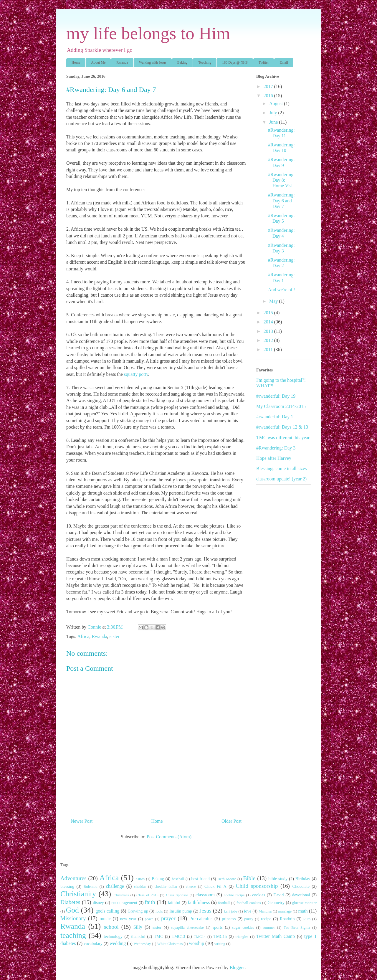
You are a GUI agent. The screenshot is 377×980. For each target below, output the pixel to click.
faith (150, 902)
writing (220, 944)
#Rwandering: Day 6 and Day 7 (281, 200)
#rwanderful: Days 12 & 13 (282, 427)
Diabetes (70, 902)
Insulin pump (181, 911)
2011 (269, 349)
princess (229, 919)
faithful (174, 903)
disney (98, 903)
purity (249, 919)
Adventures (73, 878)
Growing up (138, 911)
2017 (269, 86)
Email (284, 62)
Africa (83, 636)
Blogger (237, 967)
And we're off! (282, 290)
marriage (285, 911)
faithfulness (199, 902)
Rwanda (122, 62)
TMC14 (200, 937)
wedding (118, 943)
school (111, 927)
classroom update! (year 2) (281, 479)
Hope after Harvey (274, 458)
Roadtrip (287, 919)
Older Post (232, 821)
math (303, 911)
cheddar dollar (166, 887)
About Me (98, 62)
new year (128, 919)
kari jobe (231, 911)
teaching (73, 935)
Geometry (276, 903)
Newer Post (82, 821)
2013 (269, 331)
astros (140, 879)
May (274, 301)
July (274, 113)
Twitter (264, 62)
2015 (269, 313)
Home (76, 62)
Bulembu (91, 887)
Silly (138, 927)
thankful (138, 936)
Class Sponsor (177, 895)
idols (159, 911)
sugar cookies (243, 928)
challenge (115, 886)
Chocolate (301, 886)
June (274, 122)
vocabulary (93, 943)
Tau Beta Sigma (297, 928)
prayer (168, 918)
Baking (182, 62)
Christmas (121, 895)
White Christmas (170, 944)
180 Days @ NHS (235, 62)
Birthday (303, 879)
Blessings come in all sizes (282, 468)
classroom (205, 895)
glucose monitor (305, 903)
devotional (301, 895)
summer (269, 928)
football (224, 903)
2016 (269, 96)
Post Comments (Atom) (169, 837)
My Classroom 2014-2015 (281, 406)
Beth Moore (227, 879)
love (248, 911)
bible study (278, 879)
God (72, 910)
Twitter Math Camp (276, 936)
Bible (249, 878)
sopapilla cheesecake (187, 928)
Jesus (205, 911)
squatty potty (136, 374)
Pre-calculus (201, 919)
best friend (200, 879)
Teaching (205, 62)
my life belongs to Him (148, 33)
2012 (269, 340)
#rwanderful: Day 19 (276, 396)
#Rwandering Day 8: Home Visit (281, 180)
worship (196, 943)
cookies (259, 895)
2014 (269, 322)
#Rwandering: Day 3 (276, 448)
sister (115, 636)
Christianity (78, 894)
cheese (191, 887)
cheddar (140, 887)
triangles (242, 937)
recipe (266, 919)
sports (217, 927)
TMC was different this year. (283, 438)
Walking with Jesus (153, 62)
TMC (159, 936)
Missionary (73, 918)
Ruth (307, 919)
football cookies (249, 903)
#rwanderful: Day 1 (275, 417)
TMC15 (220, 936)
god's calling (107, 911)
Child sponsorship (257, 886)
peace (149, 919)
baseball (178, 879)
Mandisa (265, 911)
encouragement (124, 903)
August (277, 104)
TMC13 (178, 936)
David (278, 895)
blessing (67, 886)
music (105, 919)
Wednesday (142, 944)
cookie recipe (234, 895)
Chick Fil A (215, 886)
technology (113, 936)
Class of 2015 (147, 895)
